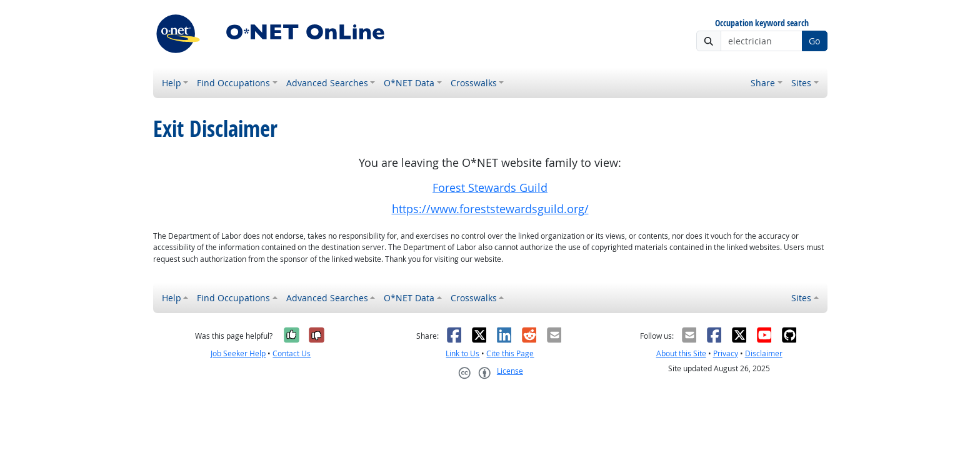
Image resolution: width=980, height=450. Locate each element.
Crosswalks (474, 83)
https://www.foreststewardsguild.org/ (490, 209)
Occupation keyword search (762, 23)
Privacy (726, 353)
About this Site (681, 353)
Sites (801, 83)
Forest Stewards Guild (490, 188)
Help (172, 83)
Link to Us (462, 353)
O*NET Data (409, 83)
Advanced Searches (327, 83)
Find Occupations (233, 83)
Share (763, 83)
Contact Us (292, 353)
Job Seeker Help (238, 353)
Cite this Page (510, 353)
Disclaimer (764, 353)
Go (814, 41)
